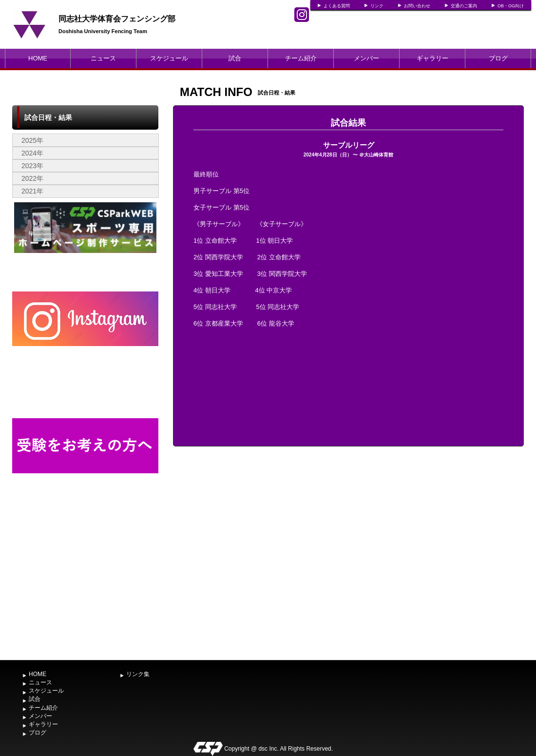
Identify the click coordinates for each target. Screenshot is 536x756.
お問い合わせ (417, 6)
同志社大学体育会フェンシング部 (117, 19)
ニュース (103, 58)
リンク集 (138, 674)
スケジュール (169, 58)
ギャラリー (432, 58)
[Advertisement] (85, 582)
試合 (235, 58)
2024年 (32, 153)
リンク (377, 6)
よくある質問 (337, 6)
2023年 (32, 166)
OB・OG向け (511, 6)
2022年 (32, 178)
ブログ (498, 58)
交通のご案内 (464, 6)
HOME (38, 58)
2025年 (32, 140)
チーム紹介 (301, 58)
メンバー (366, 58)
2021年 (32, 191)
